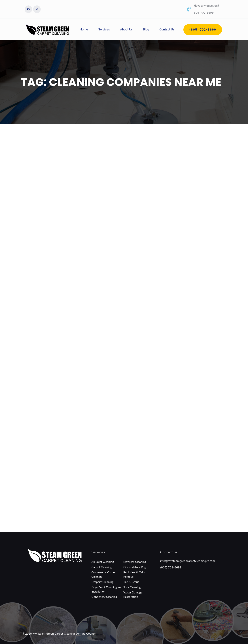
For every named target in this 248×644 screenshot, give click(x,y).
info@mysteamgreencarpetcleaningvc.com (187, 561)
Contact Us (167, 29)
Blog (146, 29)
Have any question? (206, 6)
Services (104, 29)
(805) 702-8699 (171, 568)
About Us (126, 29)
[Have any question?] (189, 9)
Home (84, 29)
